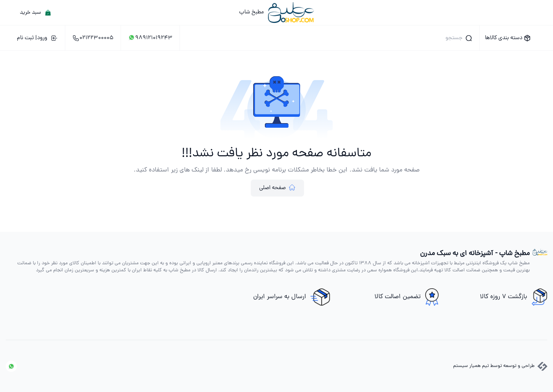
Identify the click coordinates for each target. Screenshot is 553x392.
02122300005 (93, 38)
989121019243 (150, 38)
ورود (37, 38)
